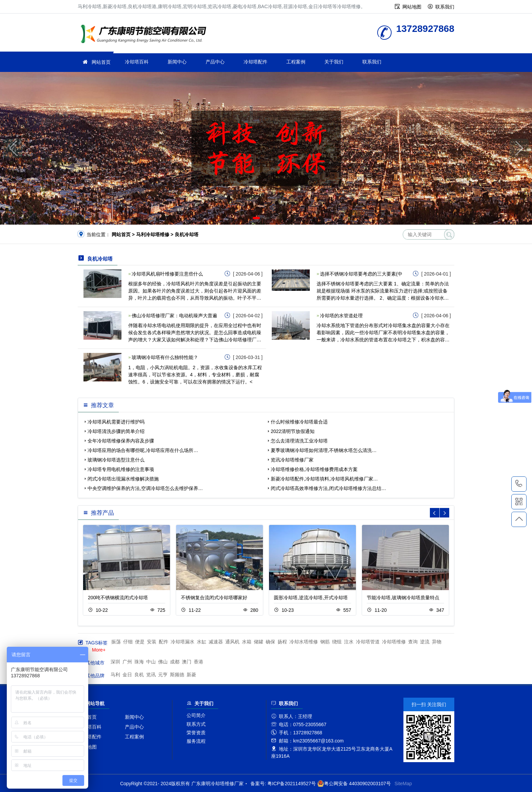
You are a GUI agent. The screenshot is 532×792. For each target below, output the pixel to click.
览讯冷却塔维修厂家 (292, 460)
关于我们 (334, 62)
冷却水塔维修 (304, 642)
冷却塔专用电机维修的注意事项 (121, 469)
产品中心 (215, 62)
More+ (99, 650)
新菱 (191, 675)
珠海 (139, 662)
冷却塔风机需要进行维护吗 (116, 422)
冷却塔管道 (368, 642)
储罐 (259, 642)
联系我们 (445, 7)
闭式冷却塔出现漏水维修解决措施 (123, 479)
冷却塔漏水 (183, 642)
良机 (139, 675)
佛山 (163, 662)
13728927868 (519, 484)
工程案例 (296, 62)
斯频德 (177, 675)
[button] (256, 218)
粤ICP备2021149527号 (292, 784)
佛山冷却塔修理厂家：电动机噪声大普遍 (174, 316)
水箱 (247, 642)
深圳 (115, 662)
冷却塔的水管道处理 (341, 316)
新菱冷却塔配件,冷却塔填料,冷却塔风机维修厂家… (324, 479)
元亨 (163, 675)
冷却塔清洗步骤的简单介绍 (116, 431)
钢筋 (325, 642)
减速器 (216, 642)
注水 (349, 642)
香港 (198, 662)
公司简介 (196, 715)
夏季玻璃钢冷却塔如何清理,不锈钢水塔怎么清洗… (324, 450)
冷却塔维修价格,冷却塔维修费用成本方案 (314, 469)
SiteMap (403, 784)
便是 (140, 642)
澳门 (187, 662)
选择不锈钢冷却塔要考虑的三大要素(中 (361, 274)
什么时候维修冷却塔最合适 (299, 422)
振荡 (116, 642)
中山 (151, 662)
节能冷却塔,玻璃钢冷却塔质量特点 (403, 598)
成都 (175, 662)
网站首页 (101, 62)
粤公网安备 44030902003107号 (354, 784)
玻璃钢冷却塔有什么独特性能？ (165, 357)
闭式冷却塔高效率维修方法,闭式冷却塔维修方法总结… (328, 488)
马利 (115, 675)
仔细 (128, 642)
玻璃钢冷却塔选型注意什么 (116, 460)
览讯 (151, 675)
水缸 (202, 642)
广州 (127, 662)
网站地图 (412, 7)
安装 (152, 642)
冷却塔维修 (146, 35)
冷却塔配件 (255, 62)
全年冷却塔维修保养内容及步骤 (121, 441)
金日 (127, 675)
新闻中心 (177, 62)
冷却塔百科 (137, 62)
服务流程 (196, 741)
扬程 (282, 642)
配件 (164, 642)
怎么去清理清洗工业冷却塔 (299, 441)
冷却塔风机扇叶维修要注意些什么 (167, 274)
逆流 (425, 642)
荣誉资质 (196, 733)
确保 (270, 642)
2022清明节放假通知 (293, 431)
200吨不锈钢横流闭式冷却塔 (118, 598)
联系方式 (196, 724)
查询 (413, 642)
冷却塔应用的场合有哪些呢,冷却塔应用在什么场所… (143, 450)
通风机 (232, 642)
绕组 (337, 642)
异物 (437, 642)
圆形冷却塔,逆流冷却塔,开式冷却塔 (311, 598)
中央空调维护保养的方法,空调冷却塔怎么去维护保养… (145, 488)
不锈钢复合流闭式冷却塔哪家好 (214, 598)
